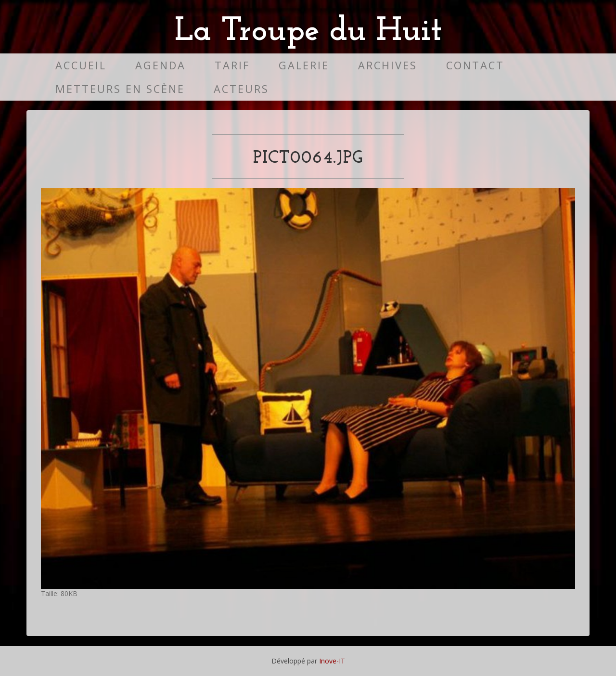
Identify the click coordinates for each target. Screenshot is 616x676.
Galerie (304, 65)
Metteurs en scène (120, 89)
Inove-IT (332, 661)
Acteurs (241, 89)
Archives (388, 65)
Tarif (232, 65)
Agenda (160, 65)
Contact (475, 65)
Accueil (81, 65)
